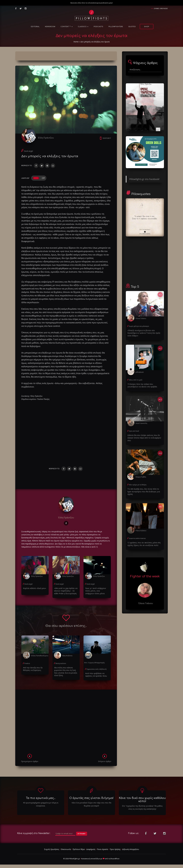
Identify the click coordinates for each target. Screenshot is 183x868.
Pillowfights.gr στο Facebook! (144, 179)
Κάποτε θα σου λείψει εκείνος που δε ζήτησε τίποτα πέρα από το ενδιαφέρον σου (144, 437)
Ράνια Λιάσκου (141, 527)
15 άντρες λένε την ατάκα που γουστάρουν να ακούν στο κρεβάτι (142, 385)
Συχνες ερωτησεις (161, 8)
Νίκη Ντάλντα (67, 656)
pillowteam (140, 372)
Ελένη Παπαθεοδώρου (39, 656)
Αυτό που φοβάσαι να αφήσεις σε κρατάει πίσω (95, 675)
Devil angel (28, 152)
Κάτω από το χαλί (135, 380)
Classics (83, 27)
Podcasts (98, 27)
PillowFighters (116, 27)
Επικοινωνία (66, 850)
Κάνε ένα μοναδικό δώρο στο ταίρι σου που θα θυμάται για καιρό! (91, 804)
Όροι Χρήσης (115, 850)
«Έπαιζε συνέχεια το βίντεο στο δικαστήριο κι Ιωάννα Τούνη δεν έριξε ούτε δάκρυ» (143, 333)
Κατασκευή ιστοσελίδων (91, 859)
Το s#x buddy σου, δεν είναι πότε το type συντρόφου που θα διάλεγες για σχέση (145, 490)
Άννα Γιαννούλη (141, 423)
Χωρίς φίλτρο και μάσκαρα (139, 326)
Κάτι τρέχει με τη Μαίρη (138, 484)
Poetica (27, 664)
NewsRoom (50, 27)
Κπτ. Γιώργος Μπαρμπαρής (94, 663)
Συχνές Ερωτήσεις (52, 850)
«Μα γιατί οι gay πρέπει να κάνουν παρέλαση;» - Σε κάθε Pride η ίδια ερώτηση (65, 591)
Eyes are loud (134, 431)
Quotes (132, 27)
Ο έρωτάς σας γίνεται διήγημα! (91, 798)
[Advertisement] (66, 723)
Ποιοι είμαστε (102, 850)
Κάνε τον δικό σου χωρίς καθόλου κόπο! (142, 800)
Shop (147, 27)
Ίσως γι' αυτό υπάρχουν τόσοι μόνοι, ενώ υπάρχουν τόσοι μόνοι (97, 591)
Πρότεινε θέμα (79, 850)
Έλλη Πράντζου (47, 138)
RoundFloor (115, 859)
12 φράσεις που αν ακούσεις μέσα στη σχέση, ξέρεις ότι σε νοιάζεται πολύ (143, 541)
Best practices (61, 664)
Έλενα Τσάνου (141, 318)
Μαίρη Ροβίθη (141, 476)
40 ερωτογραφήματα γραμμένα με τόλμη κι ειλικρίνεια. (41, 804)
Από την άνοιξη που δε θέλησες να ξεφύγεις (33, 669)
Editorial (35, 27)
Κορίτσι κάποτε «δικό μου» (34, 589)
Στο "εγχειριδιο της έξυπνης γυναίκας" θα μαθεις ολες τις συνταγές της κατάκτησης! (142, 808)
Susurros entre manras (137, 535)
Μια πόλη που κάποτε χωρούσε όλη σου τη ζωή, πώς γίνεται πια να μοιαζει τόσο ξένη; (65, 672)
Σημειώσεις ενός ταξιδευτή (96, 670)
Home (76, 42)
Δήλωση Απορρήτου (131, 850)
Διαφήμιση (91, 850)
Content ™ (67, 27)
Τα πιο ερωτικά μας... (41, 798)
